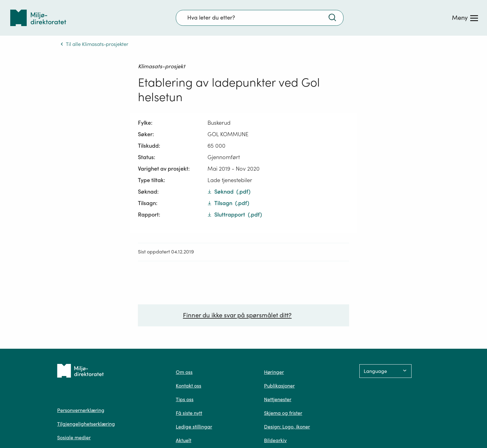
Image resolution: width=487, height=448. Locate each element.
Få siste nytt (189, 413)
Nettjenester (278, 399)
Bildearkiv (275, 440)
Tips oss (185, 399)
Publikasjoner (279, 386)
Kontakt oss (189, 386)
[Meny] (465, 18)
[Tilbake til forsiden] (38, 18)
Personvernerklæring (81, 410)
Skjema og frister (283, 413)
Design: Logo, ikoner (287, 427)
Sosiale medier (74, 437)
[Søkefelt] (260, 18)
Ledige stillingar (194, 427)
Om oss (184, 372)
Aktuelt (184, 440)
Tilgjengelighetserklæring (86, 424)
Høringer (274, 372)
